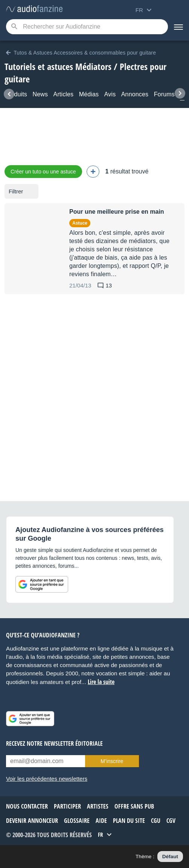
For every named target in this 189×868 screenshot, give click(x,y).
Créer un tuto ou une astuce (43, 172)
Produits (16, 94)
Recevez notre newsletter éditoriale (54, 743)
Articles (64, 94)
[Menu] (178, 27)
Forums (164, 94)
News (40, 94)
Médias (89, 94)
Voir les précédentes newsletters (47, 779)
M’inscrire (112, 761)
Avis (110, 94)
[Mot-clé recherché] (87, 27)
